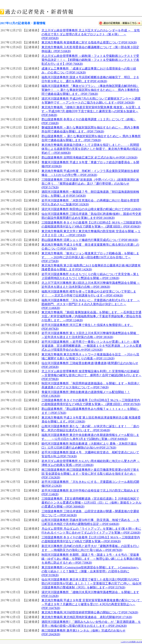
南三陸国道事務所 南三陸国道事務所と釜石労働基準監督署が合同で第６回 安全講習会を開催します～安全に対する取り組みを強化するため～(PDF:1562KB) (90, 474)
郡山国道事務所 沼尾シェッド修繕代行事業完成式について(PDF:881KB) (90, 240)
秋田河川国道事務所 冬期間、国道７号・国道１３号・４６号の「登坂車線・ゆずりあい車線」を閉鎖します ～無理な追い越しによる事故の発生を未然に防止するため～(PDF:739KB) (91, 559)
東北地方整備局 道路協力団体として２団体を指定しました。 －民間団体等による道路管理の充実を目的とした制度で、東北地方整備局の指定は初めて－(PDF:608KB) (91, 149)
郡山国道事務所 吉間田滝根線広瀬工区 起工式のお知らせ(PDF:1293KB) (89, 158)
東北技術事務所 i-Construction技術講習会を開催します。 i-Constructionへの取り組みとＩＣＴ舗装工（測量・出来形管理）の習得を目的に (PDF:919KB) (90, 571)
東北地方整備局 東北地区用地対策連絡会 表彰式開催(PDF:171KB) (87, 617)
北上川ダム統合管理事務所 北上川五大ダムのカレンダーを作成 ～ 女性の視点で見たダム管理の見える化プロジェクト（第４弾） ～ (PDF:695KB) (91, 34)
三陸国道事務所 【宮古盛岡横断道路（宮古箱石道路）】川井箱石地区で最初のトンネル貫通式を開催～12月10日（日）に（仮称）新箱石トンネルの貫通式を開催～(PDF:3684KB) (91, 503)
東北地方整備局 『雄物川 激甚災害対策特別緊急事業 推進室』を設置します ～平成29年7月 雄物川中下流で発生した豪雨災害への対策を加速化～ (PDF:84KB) (91, 111)
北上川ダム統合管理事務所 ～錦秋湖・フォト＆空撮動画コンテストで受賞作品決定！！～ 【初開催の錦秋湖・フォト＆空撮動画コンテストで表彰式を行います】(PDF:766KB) (90, 60)
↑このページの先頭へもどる (131, 642)
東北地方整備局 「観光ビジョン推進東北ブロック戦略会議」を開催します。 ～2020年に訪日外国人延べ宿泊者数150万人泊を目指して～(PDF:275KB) (90, 257)
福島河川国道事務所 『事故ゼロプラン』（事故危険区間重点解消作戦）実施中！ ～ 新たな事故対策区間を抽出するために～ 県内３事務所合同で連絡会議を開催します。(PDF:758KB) (90, 90)
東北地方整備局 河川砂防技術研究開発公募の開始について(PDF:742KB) (90, 612)
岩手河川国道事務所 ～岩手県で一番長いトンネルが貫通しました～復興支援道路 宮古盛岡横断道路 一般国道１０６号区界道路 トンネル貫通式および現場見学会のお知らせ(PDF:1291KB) (91, 346)
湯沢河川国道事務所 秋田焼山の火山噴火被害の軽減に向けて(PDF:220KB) (91, 209)
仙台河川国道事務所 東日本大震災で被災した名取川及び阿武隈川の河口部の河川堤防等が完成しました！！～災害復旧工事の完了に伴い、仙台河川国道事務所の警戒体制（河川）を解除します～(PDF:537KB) (91, 583)
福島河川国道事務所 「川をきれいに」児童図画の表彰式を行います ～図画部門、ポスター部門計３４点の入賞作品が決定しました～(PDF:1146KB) (91, 304)
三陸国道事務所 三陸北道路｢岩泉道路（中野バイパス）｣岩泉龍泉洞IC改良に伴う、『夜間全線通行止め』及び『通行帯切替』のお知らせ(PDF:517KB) (90, 183)
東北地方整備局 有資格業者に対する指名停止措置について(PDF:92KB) (89, 42)
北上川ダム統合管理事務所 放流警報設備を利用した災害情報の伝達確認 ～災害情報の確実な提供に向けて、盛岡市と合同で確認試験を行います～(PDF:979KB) (91, 375)
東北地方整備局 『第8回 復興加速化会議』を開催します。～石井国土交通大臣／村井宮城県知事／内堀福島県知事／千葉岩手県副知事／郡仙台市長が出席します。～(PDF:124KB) (91, 316)
